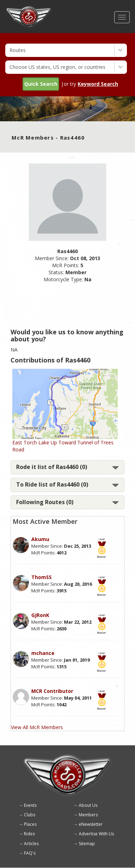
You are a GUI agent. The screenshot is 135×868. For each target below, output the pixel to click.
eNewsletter (91, 824)
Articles (31, 844)
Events (30, 805)
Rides (29, 834)
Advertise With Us (96, 834)
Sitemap (87, 844)
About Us (88, 805)
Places (30, 824)
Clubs (30, 815)
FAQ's (30, 853)
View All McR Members (37, 727)
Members (88, 815)
